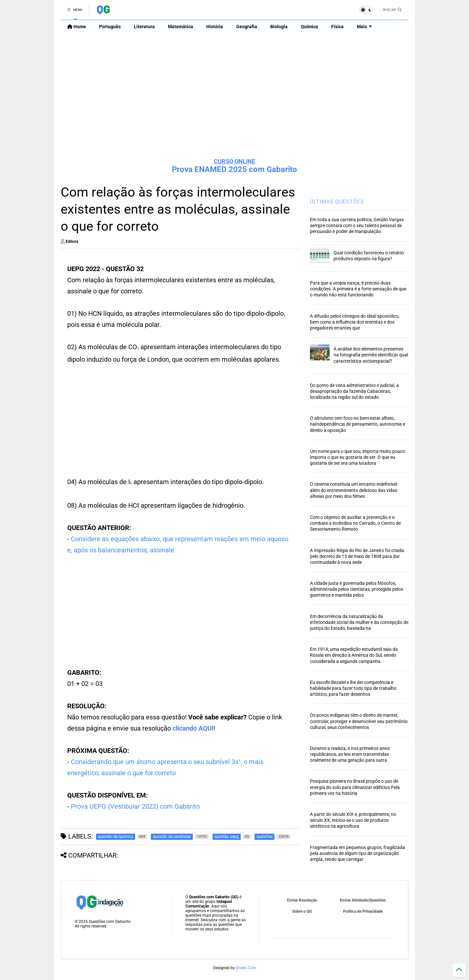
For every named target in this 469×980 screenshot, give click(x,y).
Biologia (279, 27)
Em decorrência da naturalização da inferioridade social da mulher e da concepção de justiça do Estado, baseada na (359, 622)
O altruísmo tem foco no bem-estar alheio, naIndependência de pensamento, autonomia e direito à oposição (357, 424)
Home (77, 27)
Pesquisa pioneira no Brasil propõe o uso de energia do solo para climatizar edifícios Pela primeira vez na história (355, 787)
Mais (364, 27)
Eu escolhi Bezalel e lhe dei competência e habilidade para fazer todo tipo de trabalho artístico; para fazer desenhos (353, 688)
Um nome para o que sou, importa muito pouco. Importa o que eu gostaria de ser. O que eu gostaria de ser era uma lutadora (358, 457)
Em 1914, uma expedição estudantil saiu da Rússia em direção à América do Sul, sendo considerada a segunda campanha (354, 655)
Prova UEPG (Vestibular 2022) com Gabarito (135, 806)
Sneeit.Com (246, 968)
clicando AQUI (193, 728)
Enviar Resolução (302, 900)
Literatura (144, 27)
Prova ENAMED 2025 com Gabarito (234, 169)
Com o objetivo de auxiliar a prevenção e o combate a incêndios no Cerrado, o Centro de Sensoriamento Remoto (355, 523)
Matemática (181, 27)
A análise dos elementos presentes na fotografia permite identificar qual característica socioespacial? (371, 355)
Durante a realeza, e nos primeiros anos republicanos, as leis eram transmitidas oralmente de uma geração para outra (350, 754)
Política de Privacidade (363, 911)
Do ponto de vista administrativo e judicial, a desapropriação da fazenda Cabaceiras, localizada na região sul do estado (354, 391)
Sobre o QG (302, 911)
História (215, 27)
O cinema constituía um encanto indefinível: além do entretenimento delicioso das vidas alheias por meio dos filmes (354, 490)
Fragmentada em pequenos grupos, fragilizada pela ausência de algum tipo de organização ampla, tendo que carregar (357, 853)
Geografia (247, 27)
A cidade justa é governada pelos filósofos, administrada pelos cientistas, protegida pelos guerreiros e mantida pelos (357, 589)
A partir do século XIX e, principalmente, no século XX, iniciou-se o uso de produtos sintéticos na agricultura (353, 820)
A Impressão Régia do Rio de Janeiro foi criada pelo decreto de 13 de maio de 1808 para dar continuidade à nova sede (357, 556)
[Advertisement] (234, 102)
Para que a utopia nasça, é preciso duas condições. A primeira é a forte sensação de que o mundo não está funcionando (358, 289)
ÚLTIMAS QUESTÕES (337, 202)
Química (309, 27)
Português (110, 27)
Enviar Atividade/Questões (363, 900)
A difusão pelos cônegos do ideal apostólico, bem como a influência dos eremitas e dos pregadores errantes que (355, 322)
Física (337, 27)
